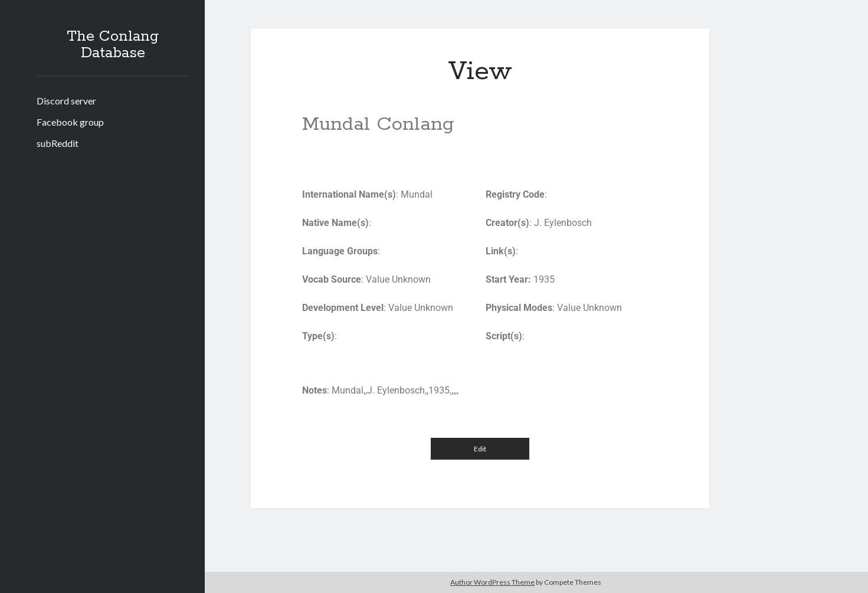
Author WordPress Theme (492, 582)
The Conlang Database (113, 45)
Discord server (66, 101)
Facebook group (70, 122)
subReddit (58, 143)
